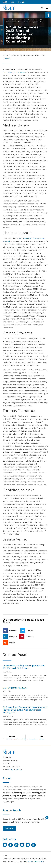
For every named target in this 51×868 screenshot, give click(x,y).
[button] (48, 15)
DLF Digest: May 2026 (15, 688)
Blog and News (18, 20)
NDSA (7, 58)
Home (8, 20)
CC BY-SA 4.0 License (35, 862)
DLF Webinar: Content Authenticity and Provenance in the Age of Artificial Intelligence (25, 710)
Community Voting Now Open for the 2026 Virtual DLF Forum (24, 667)
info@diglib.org (15, 769)
